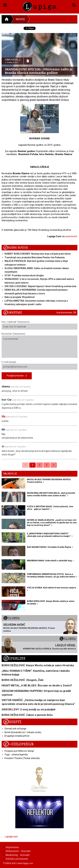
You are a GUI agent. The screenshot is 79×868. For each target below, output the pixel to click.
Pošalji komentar (17, 376)
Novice (20, 19)
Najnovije (10, 474)
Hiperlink (14, 659)
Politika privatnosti (16, 859)
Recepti (12, 722)
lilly (4, 416)
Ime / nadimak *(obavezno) (39, 325)
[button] (5, 5)
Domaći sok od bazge (15, 729)
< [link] (25, 465)
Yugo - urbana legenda (16, 754)
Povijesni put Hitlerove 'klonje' (19, 751)
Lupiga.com (11, 837)
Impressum (11, 847)
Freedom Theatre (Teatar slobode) (22, 758)
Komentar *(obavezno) (39, 345)
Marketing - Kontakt (17, 855)
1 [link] (32, 465)
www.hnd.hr (71, 236)
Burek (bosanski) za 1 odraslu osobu (23, 732)
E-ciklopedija (18, 744)
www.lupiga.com (25, 863)
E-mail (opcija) (39, 365)
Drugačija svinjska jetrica (17, 736)
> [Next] (54, 465)
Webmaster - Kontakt (17, 851)
